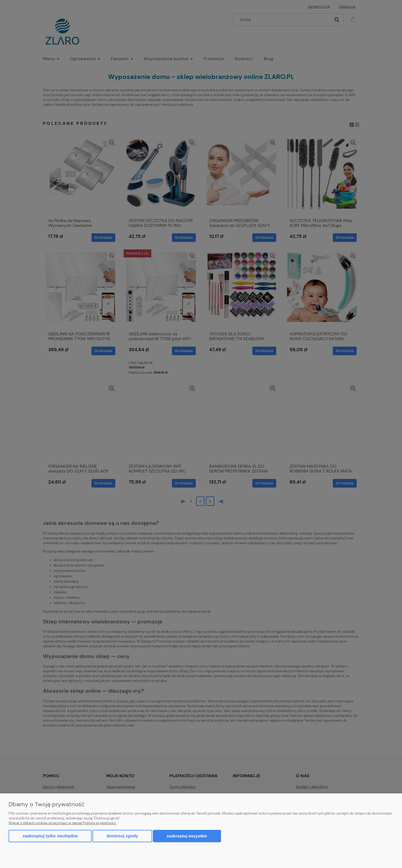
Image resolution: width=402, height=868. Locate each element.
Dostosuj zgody (122, 836)
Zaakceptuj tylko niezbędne (50, 836)
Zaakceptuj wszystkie (187, 836)
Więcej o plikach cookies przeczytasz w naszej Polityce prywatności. (63, 823)
